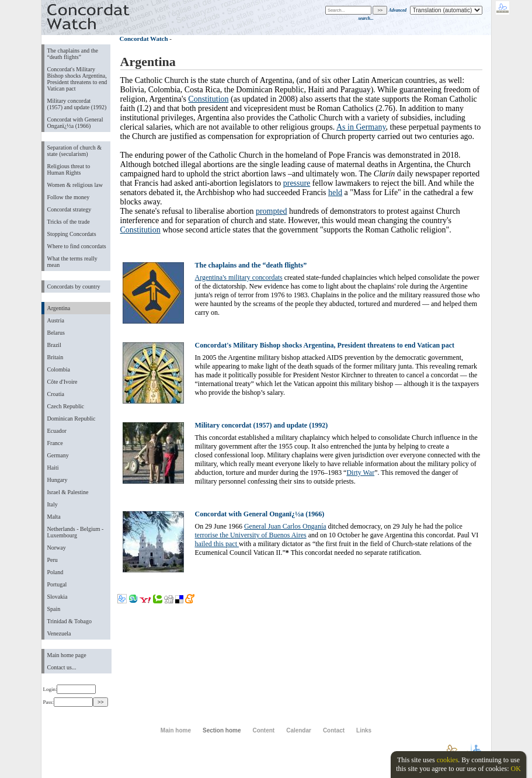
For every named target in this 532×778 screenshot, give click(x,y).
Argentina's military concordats (239, 277)
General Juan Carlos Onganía (285, 526)
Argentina (59, 308)
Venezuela (59, 633)
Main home (176, 730)
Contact (334, 730)
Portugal (57, 584)
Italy (53, 504)
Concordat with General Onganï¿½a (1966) (75, 123)
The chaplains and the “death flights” (73, 54)
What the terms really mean (72, 262)
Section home (222, 730)
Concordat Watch (144, 39)
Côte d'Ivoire (62, 382)
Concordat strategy (69, 209)
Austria (56, 320)
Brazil (54, 345)
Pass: (68, 702)
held (335, 192)
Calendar (299, 730)
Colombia (59, 369)
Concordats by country (74, 286)
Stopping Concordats (72, 234)
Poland (55, 572)
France (55, 443)
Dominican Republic (72, 418)
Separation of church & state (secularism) (74, 151)
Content (263, 730)
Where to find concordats (77, 246)
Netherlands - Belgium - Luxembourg (76, 532)
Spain (54, 609)
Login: (70, 689)
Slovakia (58, 597)
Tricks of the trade (69, 222)
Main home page (67, 655)
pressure (297, 183)
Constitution (208, 99)
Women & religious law (75, 185)
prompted (272, 211)
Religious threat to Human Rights (69, 169)
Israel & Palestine (68, 492)
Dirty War (360, 473)
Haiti (53, 468)
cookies (448, 760)
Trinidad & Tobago (69, 621)
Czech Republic (66, 406)
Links (364, 730)
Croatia (56, 394)
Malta (54, 517)
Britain (55, 357)
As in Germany (361, 127)
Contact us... (62, 667)
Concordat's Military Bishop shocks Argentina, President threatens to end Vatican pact (77, 79)
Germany (58, 455)
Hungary (58, 480)
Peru (53, 560)
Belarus (56, 333)
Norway (57, 548)
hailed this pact (217, 544)
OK (515, 769)
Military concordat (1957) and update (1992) (77, 104)
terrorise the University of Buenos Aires (251, 535)
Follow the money (69, 197)
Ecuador (57, 431)
